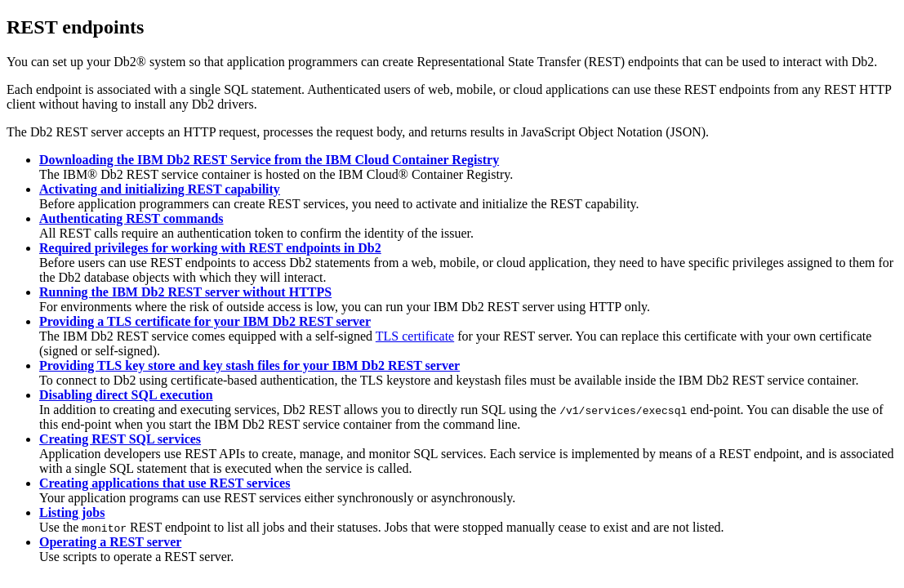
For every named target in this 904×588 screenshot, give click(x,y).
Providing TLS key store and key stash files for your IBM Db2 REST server (249, 365)
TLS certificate (415, 336)
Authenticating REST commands (131, 218)
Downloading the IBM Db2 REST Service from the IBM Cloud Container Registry (269, 160)
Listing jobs (72, 512)
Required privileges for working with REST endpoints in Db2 (210, 248)
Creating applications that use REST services (165, 483)
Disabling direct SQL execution (126, 395)
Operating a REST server (110, 542)
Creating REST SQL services (120, 439)
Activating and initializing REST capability (160, 189)
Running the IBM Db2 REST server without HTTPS (185, 292)
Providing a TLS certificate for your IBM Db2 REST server (205, 321)
